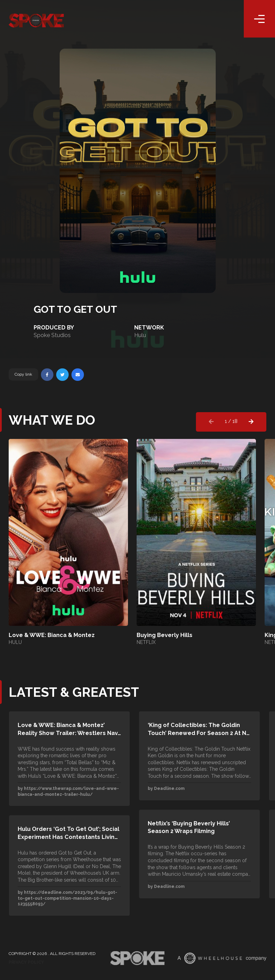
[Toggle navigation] (259, 19)
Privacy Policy (26, 962)
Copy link (23, 374)
